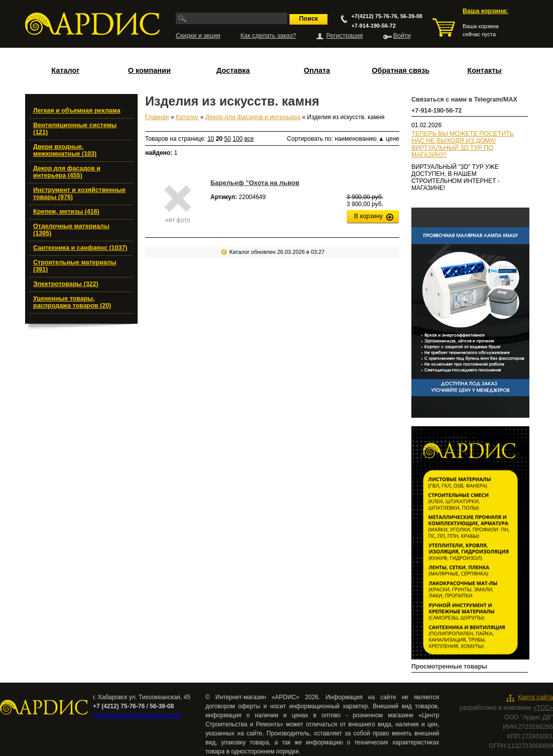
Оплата (317, 70)
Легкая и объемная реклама (77, 111)
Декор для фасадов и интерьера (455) (67, 172)
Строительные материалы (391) (75, 266)
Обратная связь (401, 70)
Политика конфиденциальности (137, 715)
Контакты (484, 70)
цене (393, 139)
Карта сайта (535, 697)
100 (238, 139)
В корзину (368, 216)
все (249, 139)
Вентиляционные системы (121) (75, 129)
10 (211, 139)
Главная (157, 117)
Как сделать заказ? (268, 36)
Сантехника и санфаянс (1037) (80, 248)
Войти (402, 36)
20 (219, 139)
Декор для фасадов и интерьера (253, 117)
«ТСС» (543, 708)
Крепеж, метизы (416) (66, 212)
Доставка (233, 70)
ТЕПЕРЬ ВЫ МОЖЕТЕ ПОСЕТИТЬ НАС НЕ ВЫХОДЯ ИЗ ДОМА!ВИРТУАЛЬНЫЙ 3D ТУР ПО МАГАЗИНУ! (463, 144)
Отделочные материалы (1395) (71, 230)
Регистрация (345, 36)
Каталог (65, 70)
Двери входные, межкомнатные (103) (65, 150)
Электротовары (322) (66, 284)
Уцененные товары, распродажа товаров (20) (72, 302)
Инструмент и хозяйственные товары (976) (79, 194)
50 (227, 139)
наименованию (359, 139)
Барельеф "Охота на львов (255, 183)
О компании (149, 70)
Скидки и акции (198, 36)
